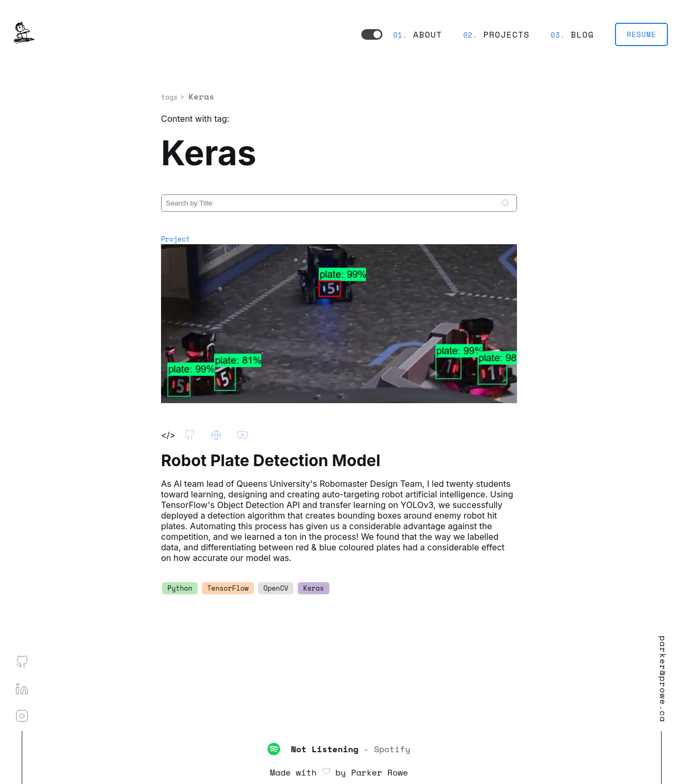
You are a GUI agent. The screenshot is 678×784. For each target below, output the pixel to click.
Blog (572, 34)
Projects (497, 34)
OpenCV (276, 588)
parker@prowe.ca (663, 679)
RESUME (641, 34)
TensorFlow (228, 588)
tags (169, 97)
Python (180, 588)
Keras (202, 96)
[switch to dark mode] (372, 34)
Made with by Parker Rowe (339, 772)
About (417, 34)
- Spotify (339, 751)
